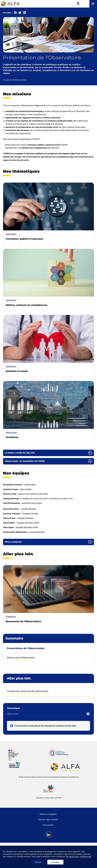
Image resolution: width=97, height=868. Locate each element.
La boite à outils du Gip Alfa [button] (20, 453)
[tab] (48, 453)
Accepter (55, 862)
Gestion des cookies (48, 820)
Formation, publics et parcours (24, 239)
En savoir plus (72, 856)
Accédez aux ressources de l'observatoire (28, 691)
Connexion (48, 825)
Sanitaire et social (17, 371)
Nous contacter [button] (13, 542)
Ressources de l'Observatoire (23, 621)
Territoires (12, 437)
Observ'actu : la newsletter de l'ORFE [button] (25, 461)
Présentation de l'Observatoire (26, 648)
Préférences (86, 856)
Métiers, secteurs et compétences (26, 305)
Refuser (38, 862)
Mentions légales (48, 814)
